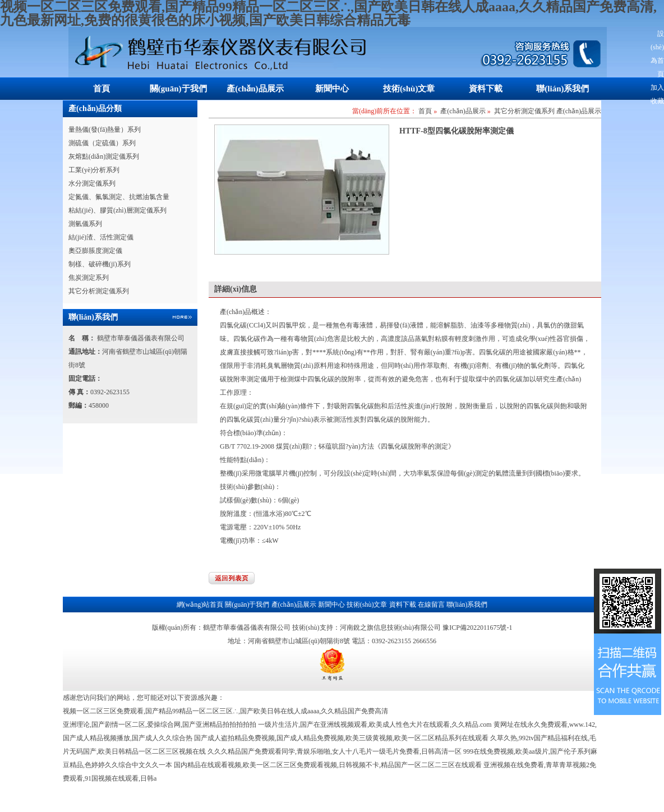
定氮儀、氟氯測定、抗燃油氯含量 (119, 197)
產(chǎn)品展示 (255, 89)
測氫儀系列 (85, 224)
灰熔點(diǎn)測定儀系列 (104, 156)
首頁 (102, 89)
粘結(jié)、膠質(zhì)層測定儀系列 (117, 210)
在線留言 (431, 605)
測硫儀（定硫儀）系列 (102, 143)
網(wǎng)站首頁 (200, 605)
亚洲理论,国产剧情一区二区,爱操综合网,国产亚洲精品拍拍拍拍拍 (160, 725)
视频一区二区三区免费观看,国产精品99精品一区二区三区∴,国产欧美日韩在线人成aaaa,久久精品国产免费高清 (225, 711)
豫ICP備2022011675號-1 (477, 628)
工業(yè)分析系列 (94, 170)
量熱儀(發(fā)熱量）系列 (105, 130)
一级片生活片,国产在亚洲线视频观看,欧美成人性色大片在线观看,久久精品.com (375, 725)
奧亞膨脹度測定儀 (95, 251)
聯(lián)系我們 (562, 89)
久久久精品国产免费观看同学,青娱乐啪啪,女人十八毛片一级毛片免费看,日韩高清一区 (335, 751)
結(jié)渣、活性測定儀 (101, 237)
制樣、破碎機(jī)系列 (100, 264)
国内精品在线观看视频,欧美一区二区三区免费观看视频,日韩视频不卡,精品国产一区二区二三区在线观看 (328, 765)
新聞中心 (332, 89)
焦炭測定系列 (89, 278)
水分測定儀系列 (92, 183)
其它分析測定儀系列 (99, 291)
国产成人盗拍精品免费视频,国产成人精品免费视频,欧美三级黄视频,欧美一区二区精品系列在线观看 (341, 738)
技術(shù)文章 (409, 89)
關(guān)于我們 (178, 89)
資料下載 (486, 89)
